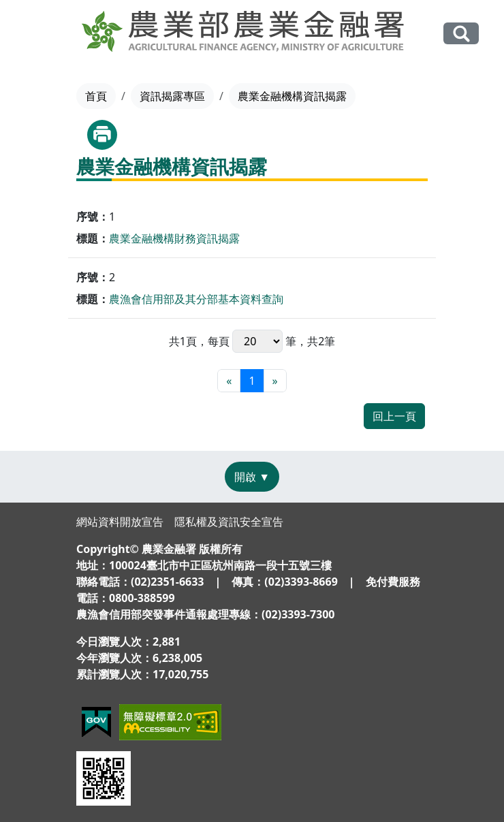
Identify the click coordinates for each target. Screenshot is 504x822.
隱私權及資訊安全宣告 (229, 522)
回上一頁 (394, 416)
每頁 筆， (257, 341)
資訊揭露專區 (172, 96)
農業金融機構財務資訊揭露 (174, 238)
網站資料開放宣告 (120, 522)
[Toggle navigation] (33, 34)
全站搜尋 (461, 33)
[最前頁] (229, 381)
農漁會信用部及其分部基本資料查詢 (196, 299)
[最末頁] (275, 381)
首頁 (96, 96)
